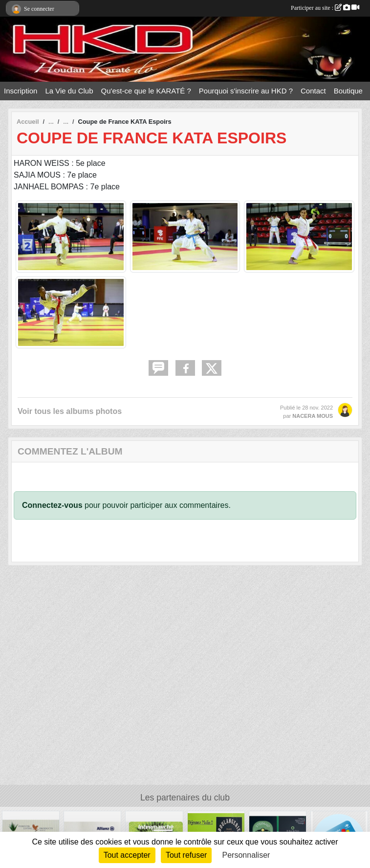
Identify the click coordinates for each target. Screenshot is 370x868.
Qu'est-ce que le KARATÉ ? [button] (146, 91)
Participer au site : (325, 8)
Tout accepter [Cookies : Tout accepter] (127, 855)
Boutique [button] (348, 91)
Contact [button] (313, 91)
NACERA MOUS (313, 416)
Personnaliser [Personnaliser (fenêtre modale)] (246, 855)
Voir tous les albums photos (70, 411)
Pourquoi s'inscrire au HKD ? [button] (246, 91)
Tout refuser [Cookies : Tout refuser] (186, 855)
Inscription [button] (21, 91)
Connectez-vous (52, 505)
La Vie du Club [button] (69, 91)
